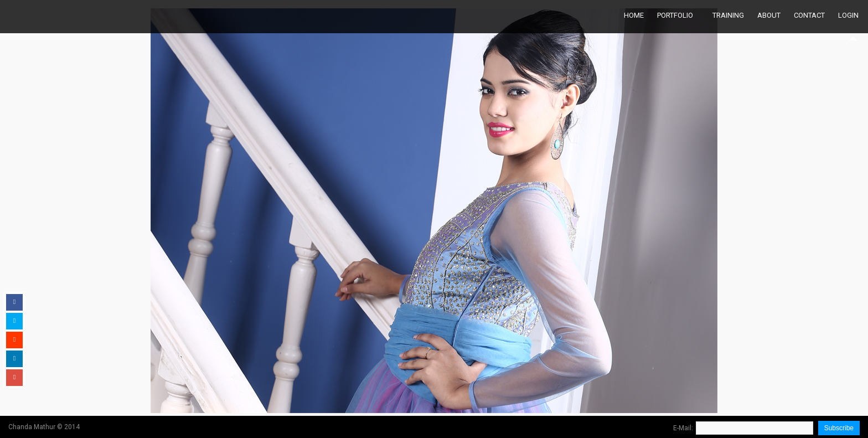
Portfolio (675, 15)
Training (728, 15)
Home (634, 15)
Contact (809, 15)
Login (848, 15)
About (769, 15)
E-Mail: (683, 428)
